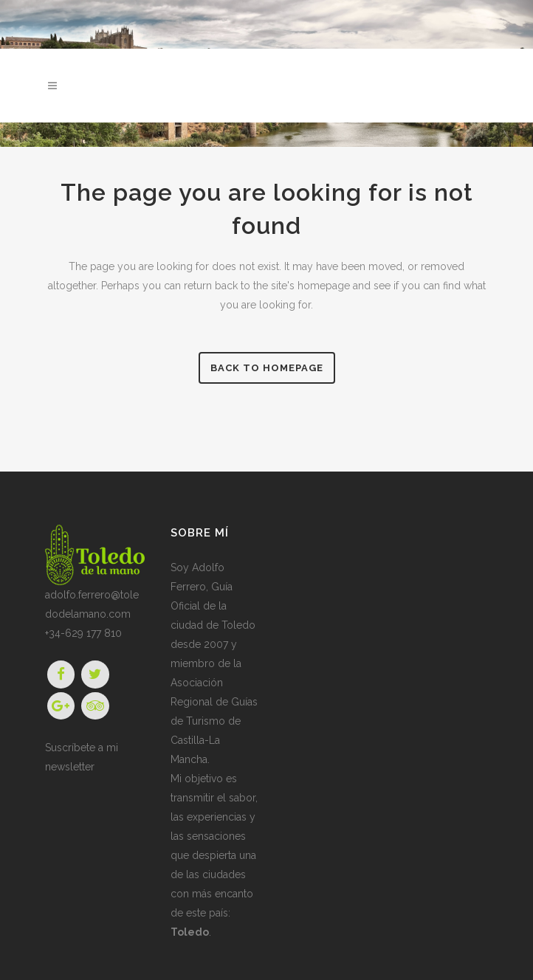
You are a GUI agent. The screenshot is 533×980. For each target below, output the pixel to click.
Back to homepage (267, 368)
